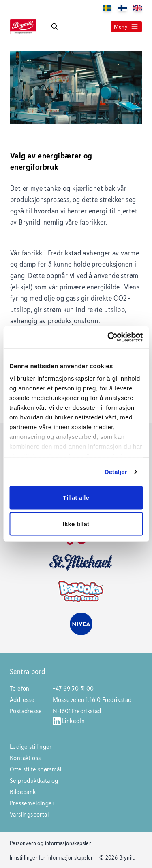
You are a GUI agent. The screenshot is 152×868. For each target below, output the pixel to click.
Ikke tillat (76, 524)
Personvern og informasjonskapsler (50, 843)
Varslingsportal (29, 814)
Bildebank (23, 792)
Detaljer (116, 472)
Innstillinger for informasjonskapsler (51, 857)
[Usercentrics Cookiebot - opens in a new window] (108, 337)
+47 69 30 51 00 (73, 688)
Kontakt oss (25, 758)
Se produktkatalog (34, 781)
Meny (126, 27)
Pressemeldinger (32, 803)
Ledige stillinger (31, 747)
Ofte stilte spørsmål (35, 769)
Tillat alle (76, 497)
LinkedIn (69, 721)
